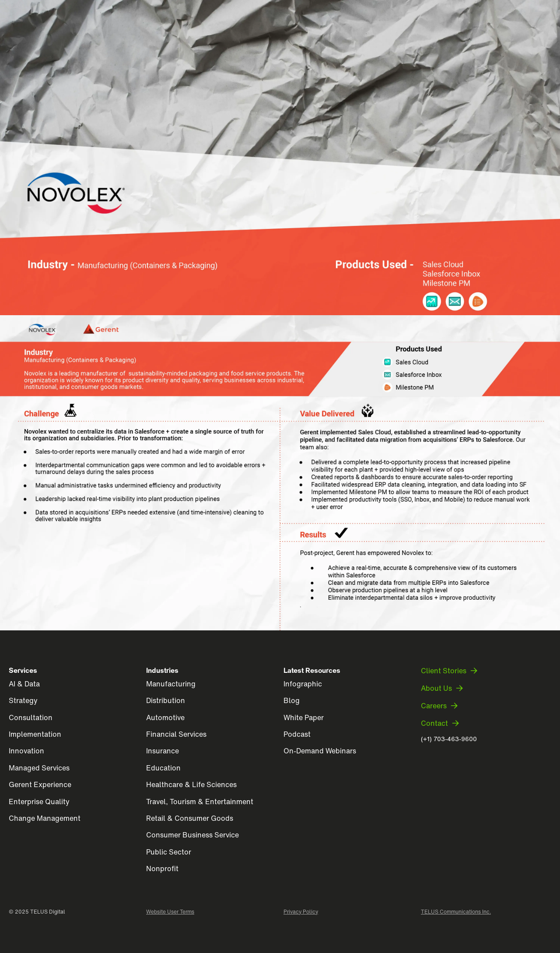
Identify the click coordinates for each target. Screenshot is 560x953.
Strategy (23, 700)
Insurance (163, 751)
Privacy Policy (301, 912)
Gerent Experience (40, 784)
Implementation (35, 734)
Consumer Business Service (192, 835)
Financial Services (176, 734)
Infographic (303, 684)
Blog (292, 700)
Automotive (165, 717)
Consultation (31, 717)
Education (163, 768)
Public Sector (169, 852)
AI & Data (24, 684)
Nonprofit (162, 869)
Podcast (297, 734)
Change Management (45, 818)
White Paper (304, 717)
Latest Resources (312, 670)
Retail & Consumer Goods (190, 818)
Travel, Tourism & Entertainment (200, 802)
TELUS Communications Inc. (456, 912)
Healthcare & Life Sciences (191, 784)
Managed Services (39, 768)
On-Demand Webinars (320, 751)
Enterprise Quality (39, 802)
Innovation (26, 751)
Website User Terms (170, 912)
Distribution (166, 700)
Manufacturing (171, 684)
